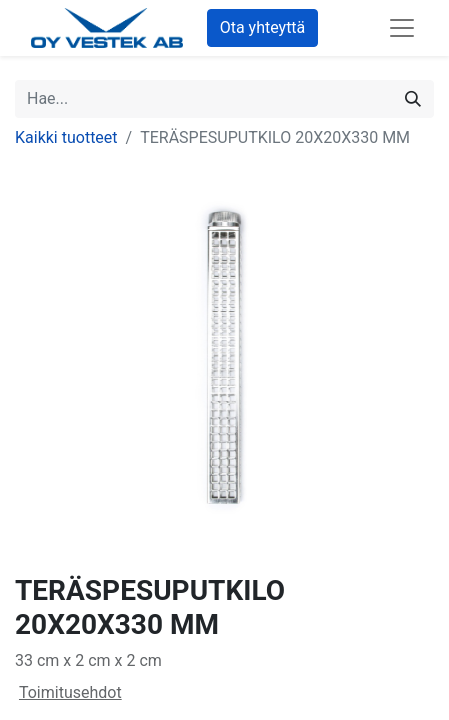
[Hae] (413, 99)
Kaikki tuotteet (66, 137)
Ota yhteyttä (263, 27)
